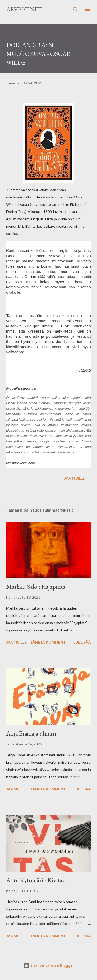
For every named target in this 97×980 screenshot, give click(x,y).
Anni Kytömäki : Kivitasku (38, 880)
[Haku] (75, 9)
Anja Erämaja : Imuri (31, 733)
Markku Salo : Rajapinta (36, 587)
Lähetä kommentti (50, 642)
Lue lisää (82, 642)
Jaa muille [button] (74, 478)
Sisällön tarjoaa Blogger (48, 965)
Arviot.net (24, 9)
